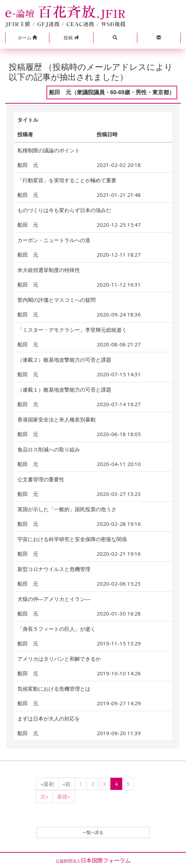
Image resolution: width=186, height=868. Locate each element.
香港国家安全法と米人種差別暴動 (56, 419)
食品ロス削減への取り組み (49, 449)
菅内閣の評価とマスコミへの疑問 (56, 300)
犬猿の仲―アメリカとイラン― (54, 599)
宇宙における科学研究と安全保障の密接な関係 (72, 539)
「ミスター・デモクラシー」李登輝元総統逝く (72, 330)
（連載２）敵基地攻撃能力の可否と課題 (64, 360)
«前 (67, 784)
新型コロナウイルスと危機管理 (54, 569)
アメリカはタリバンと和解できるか (59, 659)
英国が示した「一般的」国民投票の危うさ (67, 509)
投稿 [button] (71, 38)
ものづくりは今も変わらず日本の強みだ (64, 210)
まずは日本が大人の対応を (49, 718)
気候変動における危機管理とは (54, 689)
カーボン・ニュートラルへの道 (54, 240)
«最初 (47, 784)
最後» (64, 796)
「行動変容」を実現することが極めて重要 (67, 180)
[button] (27, 38)
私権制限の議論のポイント (49, 150)
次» (44, 796)
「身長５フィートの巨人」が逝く (56, 629)
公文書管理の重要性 (41, 479)
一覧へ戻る (93, 832)
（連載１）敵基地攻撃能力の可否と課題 (64, 389)
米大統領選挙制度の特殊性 (49, 270)
